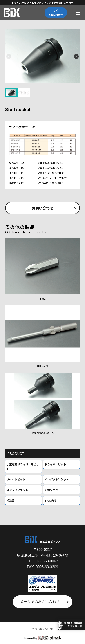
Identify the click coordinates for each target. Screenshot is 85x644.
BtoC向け (50, 500)
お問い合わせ (54, 208)
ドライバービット (55, 464)
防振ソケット (53, 490)
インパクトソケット (57, 479)
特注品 (11, 500)
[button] (9, 56)
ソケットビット (16, 479)
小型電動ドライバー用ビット (23, 466)
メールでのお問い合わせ (44, 601)
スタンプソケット (17, 490)
